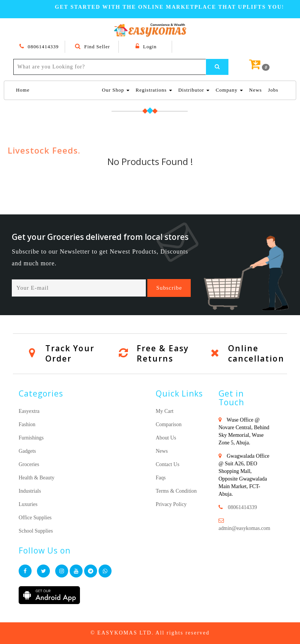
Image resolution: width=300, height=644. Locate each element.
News (255, 90)
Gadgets (27, 451)
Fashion (27, 424)
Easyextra (29, 411)
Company (229, 90)
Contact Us (168, 464)
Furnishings (31, 438)
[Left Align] (217, 67)
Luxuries (28, 504)
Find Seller (93, 47)
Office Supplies (35, 518)
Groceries (29, 464)
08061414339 (39, 47)
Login (146, 47)
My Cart (165, 411)
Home (23, 90)
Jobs (273, 90)
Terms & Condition (176, 491)
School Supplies (36, 531)
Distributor (194, 90)
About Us (166, 438)
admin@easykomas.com (245, 528)
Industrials (30, 491)
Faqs (161, 478)
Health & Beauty (37, 478)
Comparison (169, 424)
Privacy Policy (171, 504)
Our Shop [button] (116, 90)
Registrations (154, 90)
